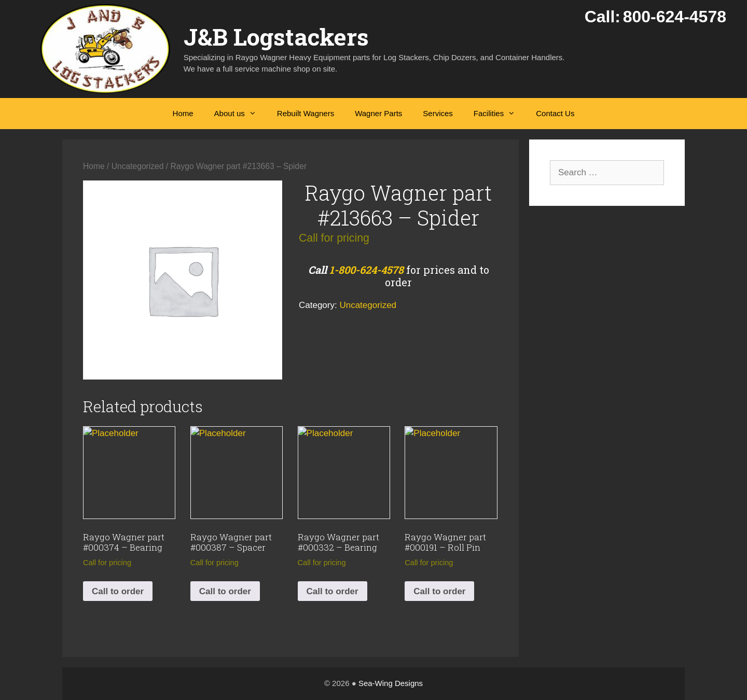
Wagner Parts (378, 113)
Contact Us (555, 113)
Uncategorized (138, 166)
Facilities (500, 114)
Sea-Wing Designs (391, 683)
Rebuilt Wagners (306, 113)
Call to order (118, 591)
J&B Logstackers (276, 37)
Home (183, 113)
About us (240, 114)
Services (438, 113)
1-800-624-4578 (366, 270)
